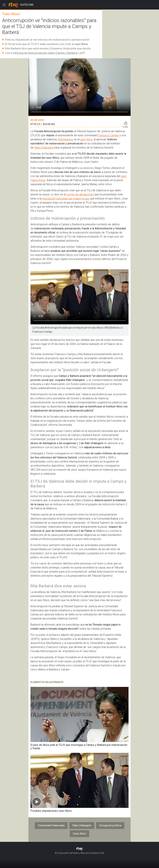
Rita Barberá (65, 139)
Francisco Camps (108, 135)
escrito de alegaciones (80, 194)
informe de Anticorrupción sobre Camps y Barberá (45, 53)
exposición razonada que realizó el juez (66, 199)
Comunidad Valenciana (51, 825)
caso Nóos (86, 139)
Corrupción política (110, 825)
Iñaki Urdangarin (44, 148)
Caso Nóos (79, 834)
